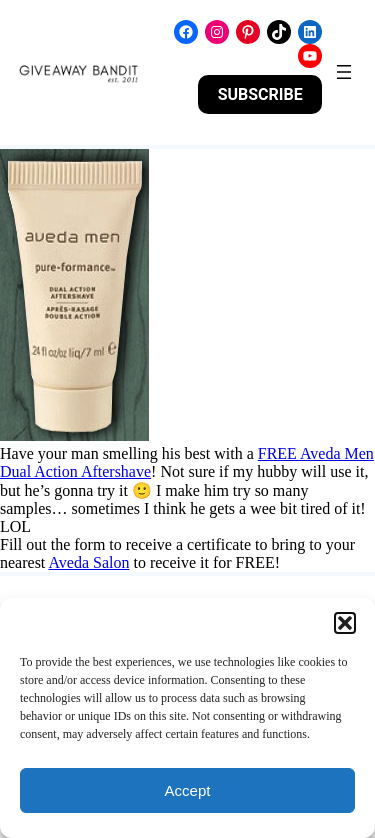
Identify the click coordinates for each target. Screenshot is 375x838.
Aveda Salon (88, 562)
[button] (345, 623)
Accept (188, 790)
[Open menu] (344, 72)
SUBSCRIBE (260, 94)
